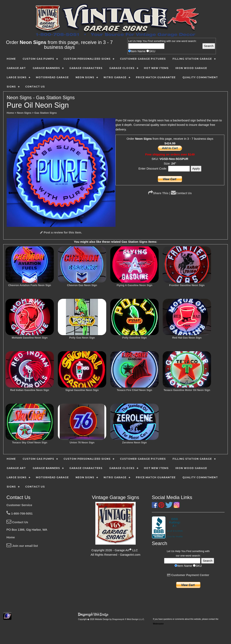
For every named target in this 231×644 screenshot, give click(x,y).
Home (11, 537)
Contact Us (181, 193)
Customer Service (19, 505)
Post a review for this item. (61, 232)
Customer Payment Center (188, 575)
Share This (158, 193)
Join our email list (22, 546)
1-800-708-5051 (20, 513)
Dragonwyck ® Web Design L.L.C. (128, 619)
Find (150, 41)
